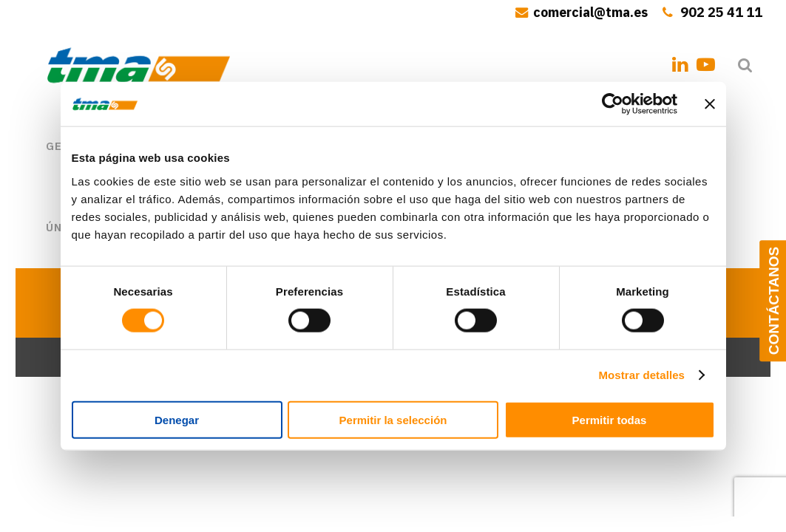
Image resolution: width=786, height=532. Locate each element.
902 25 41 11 (721, 12)
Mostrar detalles (641, 375)
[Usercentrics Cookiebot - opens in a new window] (613, 104)
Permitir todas (610, 419)
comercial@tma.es (590, 12)
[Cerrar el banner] (710, 104)
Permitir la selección (393, 419)
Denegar (177, 419)
